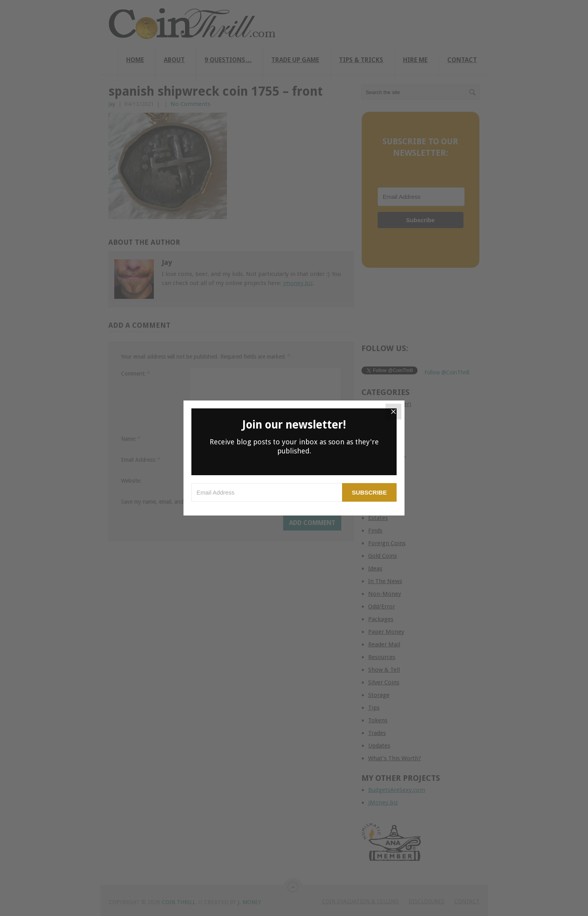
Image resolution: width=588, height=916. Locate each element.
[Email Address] (267, 492)
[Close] (393, 412)
